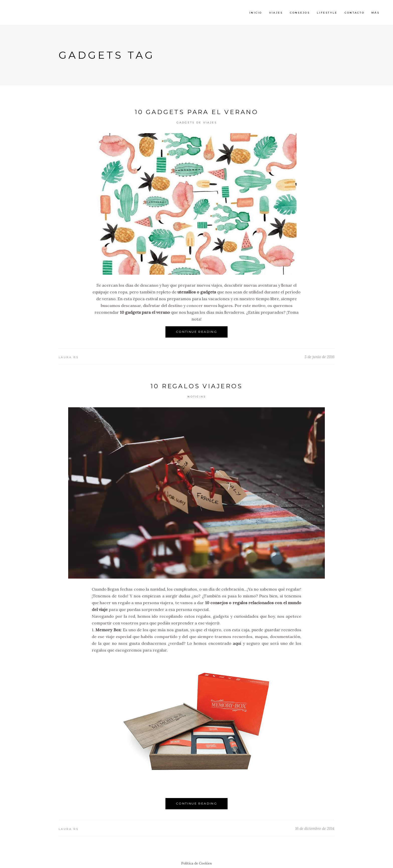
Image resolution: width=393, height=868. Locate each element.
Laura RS (69, 357)
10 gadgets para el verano (197, 112)
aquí (237, 643)
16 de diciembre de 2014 (315, 828)
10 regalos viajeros (196, 386)
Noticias (197, 397)
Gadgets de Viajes (197, 123)
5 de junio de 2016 (319, 357)
